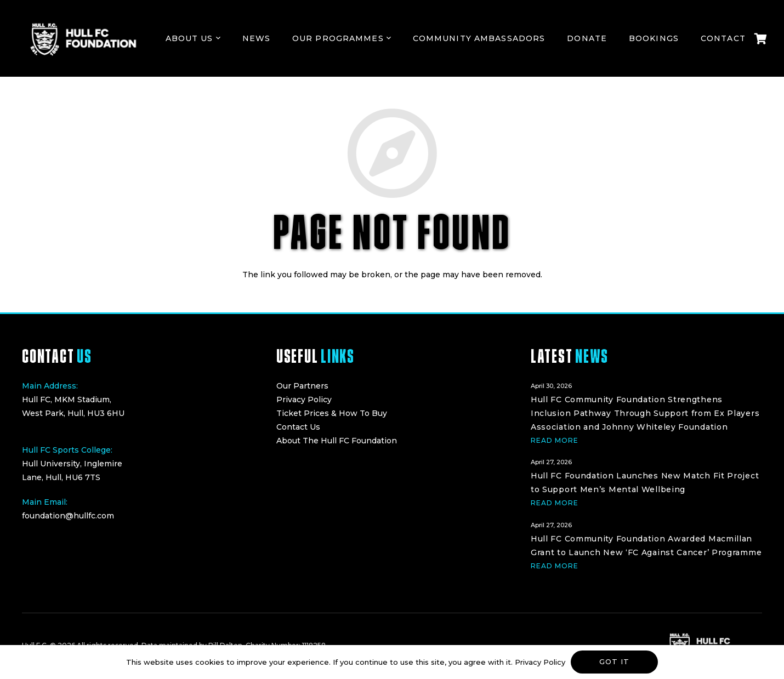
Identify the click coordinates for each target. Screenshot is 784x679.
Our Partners (302, 386)
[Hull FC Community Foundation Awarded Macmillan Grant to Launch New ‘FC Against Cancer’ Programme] (646, 544)
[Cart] (760, 38)
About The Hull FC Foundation (337, 441)
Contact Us (298, 427)
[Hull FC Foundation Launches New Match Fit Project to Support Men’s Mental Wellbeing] (646, 481)
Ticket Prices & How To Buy (332, 413)
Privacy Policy (304, 400)
